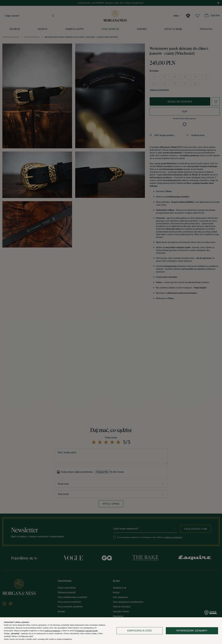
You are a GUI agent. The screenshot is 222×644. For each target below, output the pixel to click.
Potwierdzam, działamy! (192, 631)
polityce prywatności (53, 631)
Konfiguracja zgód (140, 631)
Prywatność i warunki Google (87, 631)
